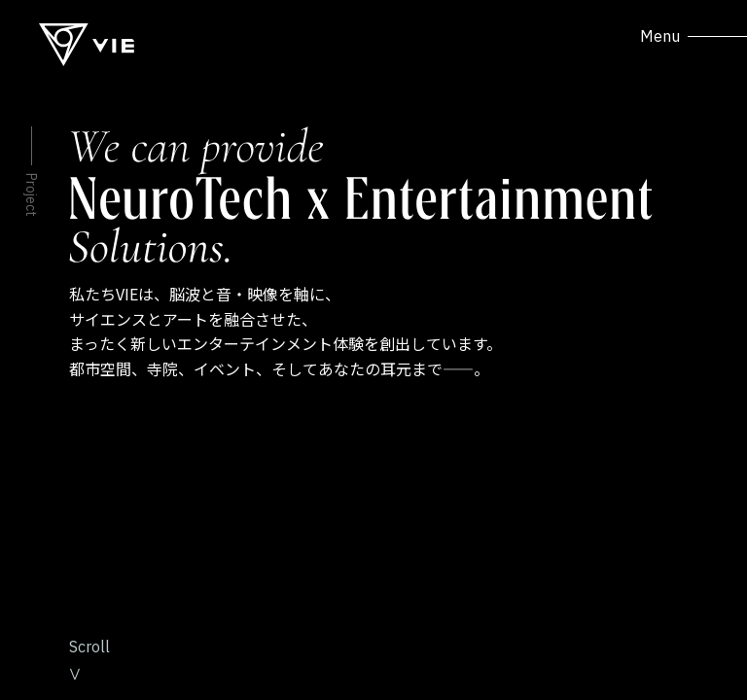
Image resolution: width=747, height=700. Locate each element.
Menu (694, 36)
